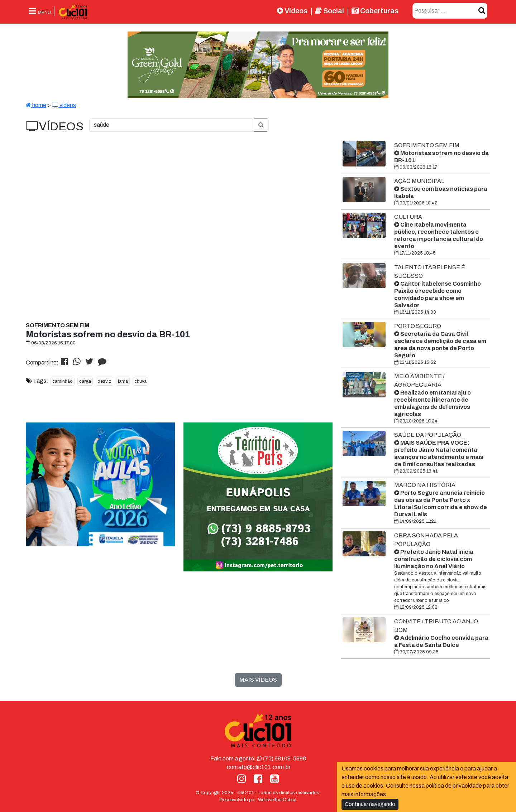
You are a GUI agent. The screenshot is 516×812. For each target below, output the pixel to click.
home (36, 105)
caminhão (63, 381)
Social (329, 11)
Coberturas (375, 11)
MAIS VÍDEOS (258, 680)
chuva (140, 381)
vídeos (64, 105)
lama (123, 381)
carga (85, 381)
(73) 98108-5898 (281, 758)
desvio (104, 381)
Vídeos (292, 11)
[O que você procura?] (172, 125)
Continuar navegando (370, 804)
